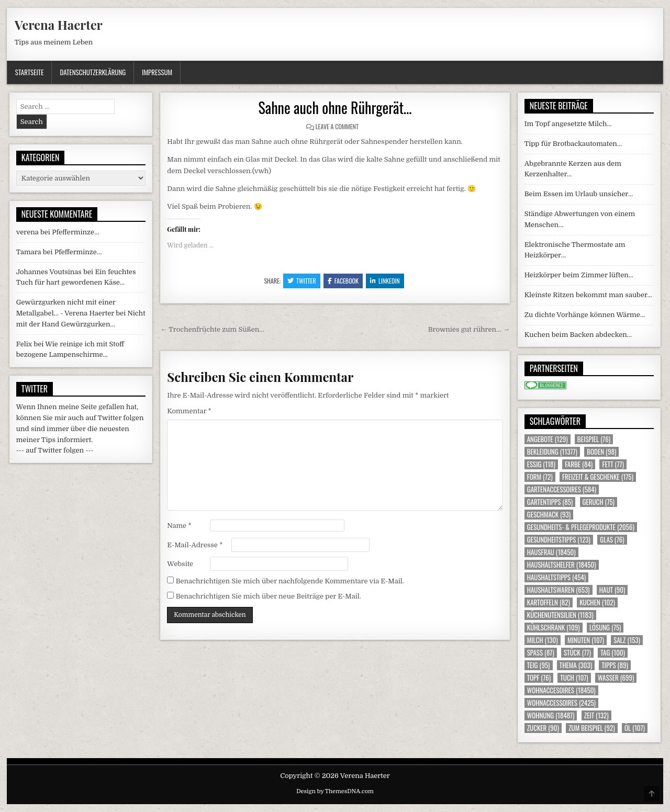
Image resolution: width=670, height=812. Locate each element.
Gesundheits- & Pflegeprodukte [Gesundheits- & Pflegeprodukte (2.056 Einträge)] (581, 527)
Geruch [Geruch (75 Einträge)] (599, 502)
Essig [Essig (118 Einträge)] (541, 464)
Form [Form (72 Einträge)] (540, 477)
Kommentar (189, 411)
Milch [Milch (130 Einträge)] (543, 640)
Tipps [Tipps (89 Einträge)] (615, 665)
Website (180, 564)
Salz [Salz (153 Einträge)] (627, 640)
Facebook (343, 281)
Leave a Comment (337, 126)
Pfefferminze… (75, 232)
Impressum (157, 72)
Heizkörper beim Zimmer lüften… (579, 275)
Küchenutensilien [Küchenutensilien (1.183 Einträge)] (560, 615)
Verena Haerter (59, 25)
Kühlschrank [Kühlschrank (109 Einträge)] (554, 628)
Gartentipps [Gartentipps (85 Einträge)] (550, 502)
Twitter (302, 281)
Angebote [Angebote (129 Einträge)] (548, 439)
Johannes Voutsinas (49, 272)
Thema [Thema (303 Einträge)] (576, 665)
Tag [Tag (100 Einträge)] (613, 653)
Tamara (29, 252)
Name (179, 526)
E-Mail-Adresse (195, 545)
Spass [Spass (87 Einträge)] (541, 653)
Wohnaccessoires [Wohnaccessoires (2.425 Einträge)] (561, 703)
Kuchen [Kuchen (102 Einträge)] (597, 602)
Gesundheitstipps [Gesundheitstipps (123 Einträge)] (559, 540)
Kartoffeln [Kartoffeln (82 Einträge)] (549, 602)
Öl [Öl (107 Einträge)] (635, 728)
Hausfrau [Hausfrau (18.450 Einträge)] (551, 552)
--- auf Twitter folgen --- (55, 450)
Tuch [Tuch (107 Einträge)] (574, 678)
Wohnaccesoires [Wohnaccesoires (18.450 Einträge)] (561, 690)
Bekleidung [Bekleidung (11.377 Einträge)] (552, 452)
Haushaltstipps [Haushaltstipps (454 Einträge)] (556, 577)
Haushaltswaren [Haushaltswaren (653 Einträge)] (559, 590)
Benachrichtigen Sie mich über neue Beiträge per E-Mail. (269, 596)
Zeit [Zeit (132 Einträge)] (596, 715)
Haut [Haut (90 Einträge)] (612, 590)
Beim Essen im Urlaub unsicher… (579, 194)
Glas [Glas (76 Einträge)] (612, 540)
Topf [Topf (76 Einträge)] (539, 678)
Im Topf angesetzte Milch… (568, 124)
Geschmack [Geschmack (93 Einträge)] (549, 515)
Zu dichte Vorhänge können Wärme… (585, 315)
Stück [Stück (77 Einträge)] (577, 653)
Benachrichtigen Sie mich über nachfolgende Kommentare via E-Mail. (290, 581)
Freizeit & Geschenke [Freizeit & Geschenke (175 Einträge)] (598, 477)
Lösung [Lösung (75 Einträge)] (605, 628)
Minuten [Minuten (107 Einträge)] (586, 640)
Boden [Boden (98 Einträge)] (601, 452)
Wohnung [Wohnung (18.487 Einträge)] (551, 715)
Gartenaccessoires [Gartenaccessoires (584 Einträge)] (562, 489)
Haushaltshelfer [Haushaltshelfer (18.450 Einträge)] (562, 565)
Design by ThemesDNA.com (335, 791)
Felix (24, 344)
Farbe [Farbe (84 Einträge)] (579, 464)
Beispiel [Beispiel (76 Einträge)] (594, 439)
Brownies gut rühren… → (469, 329)
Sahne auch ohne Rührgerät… (335, 108)
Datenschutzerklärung (93, 72)
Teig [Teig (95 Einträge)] (539, 665)
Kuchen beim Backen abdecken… (578, 335)
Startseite (30, 72)
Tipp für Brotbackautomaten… (573, 144)
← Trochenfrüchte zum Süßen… (212, 329)
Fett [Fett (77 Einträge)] (613, 464)
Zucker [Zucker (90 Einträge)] (543, 728)
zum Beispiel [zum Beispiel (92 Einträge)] (591, 728)
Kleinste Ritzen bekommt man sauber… (588, 295)
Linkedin (385, 281)
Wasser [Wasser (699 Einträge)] (616, 678)
